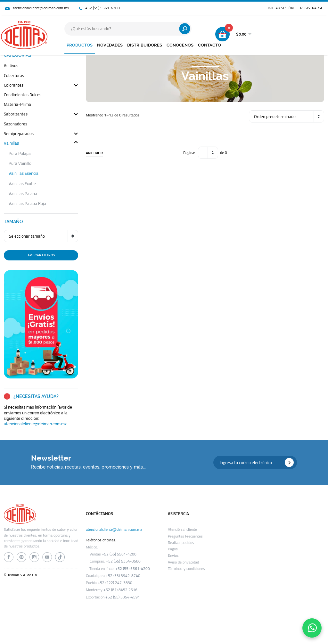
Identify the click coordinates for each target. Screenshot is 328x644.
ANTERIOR (94, 153)
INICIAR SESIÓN (281, 8)
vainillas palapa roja (27, 203)
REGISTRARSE (312, 8)
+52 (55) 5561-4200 (102, 8)
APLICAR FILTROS (41, 255)
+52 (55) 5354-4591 (123, 597)
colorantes (14, 85)
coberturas (14, 76)
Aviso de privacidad (183, 562)
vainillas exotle (22, 184)
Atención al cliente (182, 530)
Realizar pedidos (181, 543)
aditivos (11, 66)
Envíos (173, 555)
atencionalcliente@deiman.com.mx (41, 8)
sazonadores (16, 124)
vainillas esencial (24, 173)
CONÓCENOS (180, 45)
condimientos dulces (23, 95)
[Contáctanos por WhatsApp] (312, 628)
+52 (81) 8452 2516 (120, 590)
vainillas (11, 144)
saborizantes (16, 114)
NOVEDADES (110, 45)
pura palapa (20, 153)
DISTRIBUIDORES (145, 45)
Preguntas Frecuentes (185, 536)
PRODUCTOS (80, 45)
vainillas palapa (23, 194)
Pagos (173, 549)
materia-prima (17, 105)
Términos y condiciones (186, 569)
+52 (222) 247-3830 (115, 583)
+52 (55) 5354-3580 (123, 561)
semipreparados (19, 134)
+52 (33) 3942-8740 (123, 576)
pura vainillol (20, 163)
